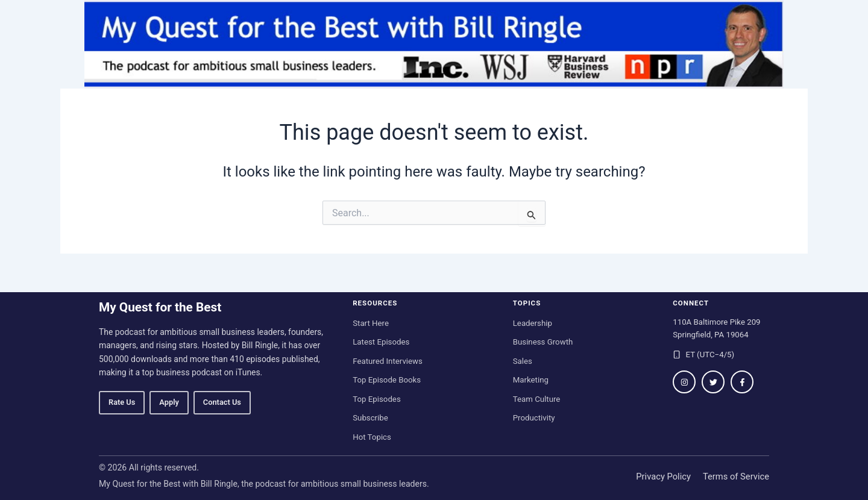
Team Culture (537, 399)
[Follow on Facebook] (742, 382)
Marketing (531, 380)
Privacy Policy (663, 477)
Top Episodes (377, 399)
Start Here (371, 323)
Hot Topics (372, 437)
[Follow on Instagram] (684, 382)
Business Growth (543, 342)
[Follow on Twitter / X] (713, 382)
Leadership (533, 323)
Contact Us (222, 402)
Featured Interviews (388, 361)
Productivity (534, 418)
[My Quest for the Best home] (434, 44)
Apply (169, 402)
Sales (523, 361)
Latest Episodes (381, 342)
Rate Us (122, 402)
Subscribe (370, 418)
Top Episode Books (387, 380)
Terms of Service (736, 477)
